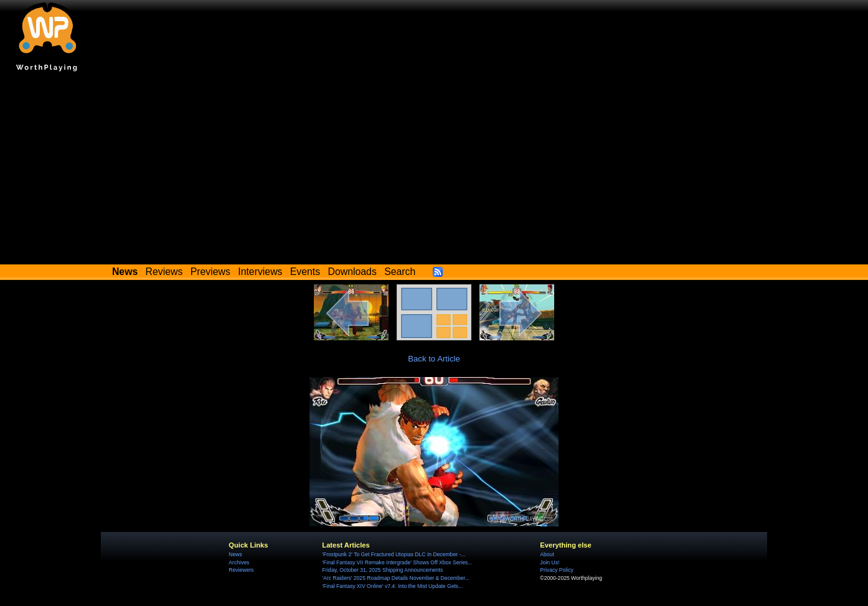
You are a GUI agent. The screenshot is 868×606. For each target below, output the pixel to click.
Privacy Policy (556, 570)
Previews (210, 272)
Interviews (260, 272)
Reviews (164, 272)
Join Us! (550, 562)
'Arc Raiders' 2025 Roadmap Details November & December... (395, 578)
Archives (239, 562)
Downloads (352, 272)
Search (400, 272)
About (547, 554)
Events (305, 272)
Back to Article (434, 359)
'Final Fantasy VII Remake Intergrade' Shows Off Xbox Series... (397, 562)
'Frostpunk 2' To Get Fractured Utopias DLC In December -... (394, 554)
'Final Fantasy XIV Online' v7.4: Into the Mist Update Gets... (392, 586)
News (235, 554)
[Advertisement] (434, 171)
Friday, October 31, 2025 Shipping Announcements (382, 570)
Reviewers (241, 570)
